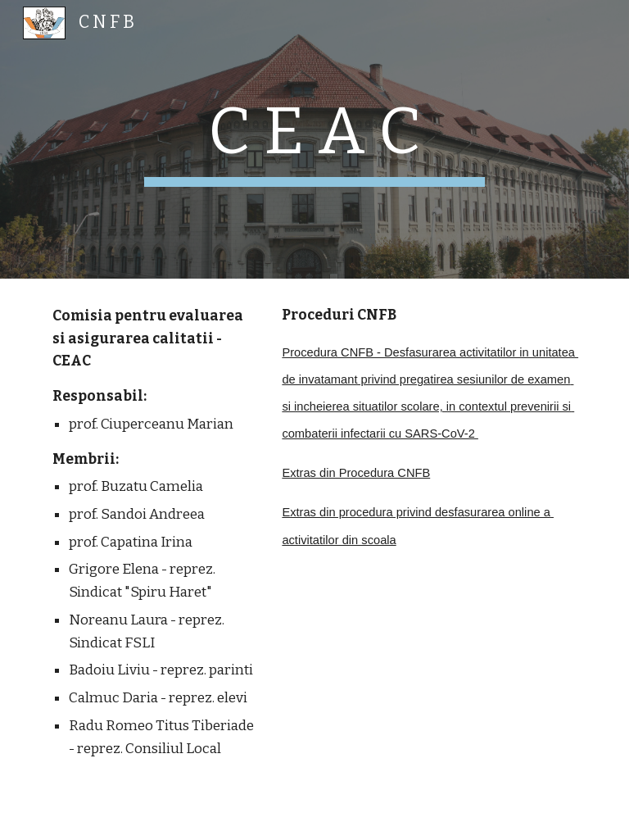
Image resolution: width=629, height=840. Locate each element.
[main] (314, 139)
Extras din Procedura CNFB (356, 473)
